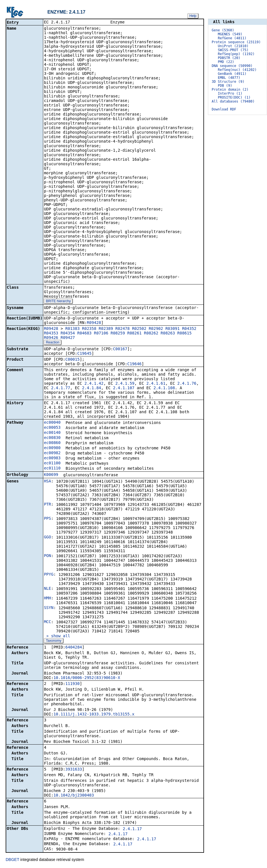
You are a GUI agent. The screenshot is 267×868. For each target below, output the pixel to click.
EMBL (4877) (229, 78)
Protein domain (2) (230, 90)
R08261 (135, 334)
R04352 (189, 329)
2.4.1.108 (164, 388)
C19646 (134, 364)
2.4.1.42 (94, 384)
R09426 (51, 338)
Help (193, 16)
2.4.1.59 (125, 384)
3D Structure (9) (228, 82)
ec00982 (52, 453)
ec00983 (52, 458)
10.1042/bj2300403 (74, 796)
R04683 (84, 334)
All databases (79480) (233, 101)
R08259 (118, 334)
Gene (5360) (223, 30)
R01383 (72, 329)
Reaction (52, 343)
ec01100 (52, 464)
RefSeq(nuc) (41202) (237, 70)
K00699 (51, 475)
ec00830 (52, 438)
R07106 (101, 334)
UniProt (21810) (233, 46)
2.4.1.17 (132, 829)
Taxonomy (54, 641)
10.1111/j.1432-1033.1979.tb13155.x (94, 715)
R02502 (139, 329)
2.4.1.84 (91, 388)
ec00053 (52, 428)
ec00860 (52, 443)
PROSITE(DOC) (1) (234, 97)
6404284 (74, 648)
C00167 (120, 349)
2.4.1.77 (61, 388)
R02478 (122, 329)
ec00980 (52, 448)
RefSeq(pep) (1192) (236, 54)
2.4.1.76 (187, 384)
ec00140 (52, 433)
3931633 (74, 770)
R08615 (185, 334)
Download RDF (224, 109)
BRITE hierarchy (58, 302)
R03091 (172, 329)
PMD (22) (226, 62)
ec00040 (52, 423)
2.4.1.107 (124, 388)
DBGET (12, 860)
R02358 (89, 329)
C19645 (84, 354)
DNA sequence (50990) (232, 66)
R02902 (156, 329)
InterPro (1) (230, 93)
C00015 (72, 360)
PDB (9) (225, 86)
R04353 (51, 334)
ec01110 (52, 469)
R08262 (151, 334)
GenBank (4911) (232, 74)
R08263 (168, 334)
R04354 (68, 334)
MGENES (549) (230, 34)
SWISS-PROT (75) (233, 50)
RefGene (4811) (232, 38)
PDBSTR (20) (229, 58)
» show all (57, 636)
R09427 (68, 338)
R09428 (94, 323)
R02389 (106, 329)
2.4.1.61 (156, 384)
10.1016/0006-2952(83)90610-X (87, 678)
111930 (72, 684)
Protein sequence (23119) (236, 42)
